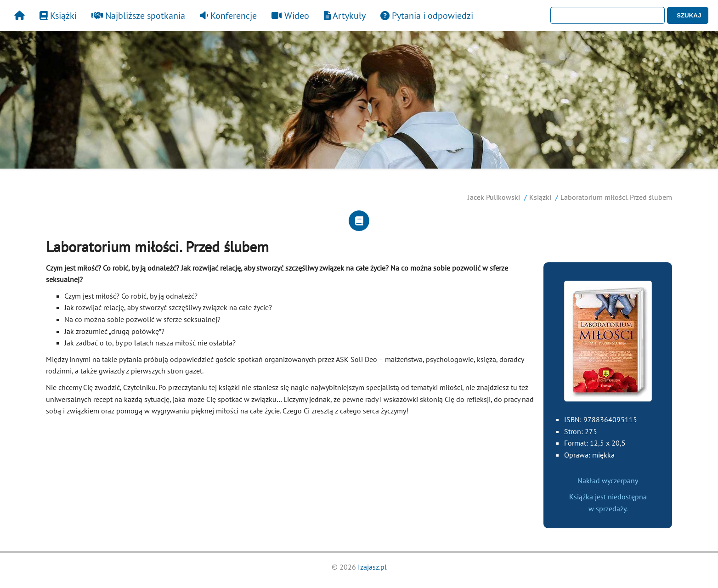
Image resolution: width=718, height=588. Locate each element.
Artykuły (345, 16)
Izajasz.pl (372, 567)
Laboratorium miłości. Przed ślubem (616, 197)
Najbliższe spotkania (138, 16)
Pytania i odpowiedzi (427, 16)
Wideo (290, 16)
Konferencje (228, 16)
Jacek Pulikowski (494, 197)
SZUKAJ (689, 15)
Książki (58, 16)
